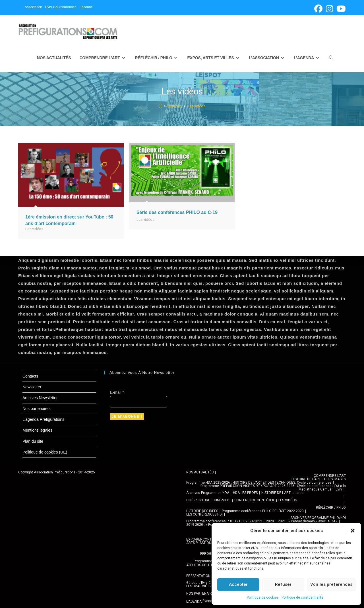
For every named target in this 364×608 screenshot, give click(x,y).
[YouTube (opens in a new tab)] (340, 9)
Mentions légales (37, 430)
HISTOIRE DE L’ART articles (282, 493)
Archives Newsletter (40, 398)
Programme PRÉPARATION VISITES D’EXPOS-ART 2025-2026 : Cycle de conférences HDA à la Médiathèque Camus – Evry (273, 488)
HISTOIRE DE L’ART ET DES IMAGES (319, 479)
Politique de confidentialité (302, 597)
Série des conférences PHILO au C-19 (177, 213)
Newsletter (32, 387)
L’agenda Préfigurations (43, 419)
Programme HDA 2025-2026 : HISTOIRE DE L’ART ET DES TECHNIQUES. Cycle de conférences (259, 483)
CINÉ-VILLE (222, 500)
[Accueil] (161, 106)
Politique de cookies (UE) (45, 452)
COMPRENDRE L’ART (330, 476)
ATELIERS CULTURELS (203, 565)
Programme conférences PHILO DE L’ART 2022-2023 (263, 511)
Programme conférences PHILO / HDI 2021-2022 (224, 521)
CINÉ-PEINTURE (198, 500)
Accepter (238, 584)
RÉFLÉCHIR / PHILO (331, 508)
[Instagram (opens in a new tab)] (329, 9)
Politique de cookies (263, 597)
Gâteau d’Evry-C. (199, 583)
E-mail (117, 392)
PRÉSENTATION (198, 576)
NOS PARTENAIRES (201, 593)
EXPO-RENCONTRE (201, 539)
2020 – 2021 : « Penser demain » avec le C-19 (302, 521)
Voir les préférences (331, 584)
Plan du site (33, 441)
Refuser (283, 584)
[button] (353, 531)
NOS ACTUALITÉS (200, 472)
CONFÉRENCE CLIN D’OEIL (255, 500)
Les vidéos (196, 106)
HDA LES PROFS (245, 493)
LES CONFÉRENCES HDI (204, 514)
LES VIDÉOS (288, 500)
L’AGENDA (194, 601)
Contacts (30, 376)
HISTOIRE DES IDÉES (202, 511)
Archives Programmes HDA (208, 493)
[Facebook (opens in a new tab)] (318, 9)
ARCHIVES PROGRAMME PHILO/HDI (318, 518)
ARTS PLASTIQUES (201, 543)
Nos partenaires (37, 409)
